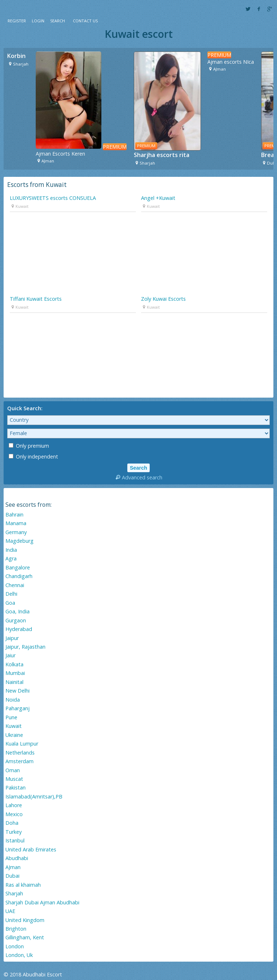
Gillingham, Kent (25, 937)
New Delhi (17, 691)
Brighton (16, 929)
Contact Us (85, 21)
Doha (12, 823)
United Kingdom (25, 920)
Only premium (29, 446)
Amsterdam (19, 761)
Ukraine (14, 735)
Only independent (33, 457)
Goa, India (17, 611)
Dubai (12, 876)
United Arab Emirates (31, 849)
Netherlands (20, 753)
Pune (11, 717)
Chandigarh (19, 576)
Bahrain (14, 514)
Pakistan (16, 787)
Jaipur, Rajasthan (25, 647)
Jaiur (10, 655)
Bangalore (18, 567)
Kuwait (14, 726)
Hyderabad (19, 629)
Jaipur (12, 638)
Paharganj (17, 708)
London (15, 946)
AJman (13, 867)
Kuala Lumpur (22, 744)
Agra (11, 558)
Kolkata (14, 664)
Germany (16, 532)
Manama (16, 523)
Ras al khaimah (23, 885)
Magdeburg (19, 541)
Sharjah (14, 893)
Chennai (15, 585)
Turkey (14, 832)
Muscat (14, 779)
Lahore (14, 805)
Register (17, 21)
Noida (13, 700)
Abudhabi (17, 858)
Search (58, 21)
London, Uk (19, 955)
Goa (10, 603)
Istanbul (15, 840)
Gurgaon (16, 620)
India (11, 550)
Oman (13, 770)
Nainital (14, 682)
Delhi (11, 594)
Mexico (14, 814)
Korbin (16, 56)
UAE (10, 911)
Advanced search (138, 477)
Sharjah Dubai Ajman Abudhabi (42, 902)
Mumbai (15, 673)
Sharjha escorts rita (162, 155)
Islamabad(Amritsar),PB (34, 796)
